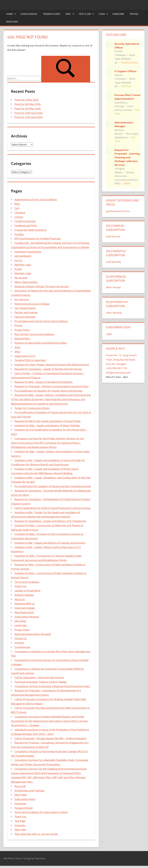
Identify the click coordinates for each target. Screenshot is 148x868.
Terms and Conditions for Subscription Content (41, 812)
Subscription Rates (25, 799)
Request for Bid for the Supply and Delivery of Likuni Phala (47, 421)
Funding (19, 234)
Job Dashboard (23, 256)
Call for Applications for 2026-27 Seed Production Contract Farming (53, 508)
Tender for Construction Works (32, 408)
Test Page (20, 821)
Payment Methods (25, 317)
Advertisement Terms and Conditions (36, 199)
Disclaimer (20, 804)
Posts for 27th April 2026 (29, 117)
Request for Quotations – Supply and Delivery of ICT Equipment (50, 521)
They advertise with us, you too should (36, 834)
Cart (17, 208)
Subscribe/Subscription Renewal (33, 634)
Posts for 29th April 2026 (29, 113)
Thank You (20, 586)
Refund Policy (22, 339)
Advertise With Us (25, 604)
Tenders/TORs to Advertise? (30, 360)
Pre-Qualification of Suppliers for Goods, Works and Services (48, 391)
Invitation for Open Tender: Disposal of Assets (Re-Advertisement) (52, 365)
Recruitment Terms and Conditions (34, 334)
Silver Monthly (114, 313)
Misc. (70, 14)
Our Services (22, 299)
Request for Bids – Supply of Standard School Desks (44, 382)
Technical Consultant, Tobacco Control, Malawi (41, 682)
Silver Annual (113, 287)
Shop (17, 347)
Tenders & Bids (51, 14)
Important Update (25, 608)
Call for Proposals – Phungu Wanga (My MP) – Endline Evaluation (50, 738)
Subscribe (118, 14)
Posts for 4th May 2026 (28, 108)
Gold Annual (113, 236)
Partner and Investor (26, 312)
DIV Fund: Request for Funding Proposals (38, 238)
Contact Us (21, 638)
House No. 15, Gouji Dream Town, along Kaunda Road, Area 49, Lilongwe (121, 360)
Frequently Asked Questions (31, 230)
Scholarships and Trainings (29, 791)
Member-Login (23, 273)
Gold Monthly (113, 262)
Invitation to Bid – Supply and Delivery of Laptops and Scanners (50, 543)
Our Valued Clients (25, 308)
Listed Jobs (21, 625)
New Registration (24, 612)
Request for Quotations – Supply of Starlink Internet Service (48, 369)
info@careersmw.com (118, 373)
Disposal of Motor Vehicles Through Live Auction (42, 286)
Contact (19, 217)
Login (103, 14)
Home (11, 14)
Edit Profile (21, 795)
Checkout (20, 212)
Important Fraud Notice (28, 252)
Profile (18, 269)
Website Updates (24, 595)
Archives (19, 643)
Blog (17, 204)
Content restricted (25, 221)
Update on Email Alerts (27, 591)
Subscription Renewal (27, 617)
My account (21, 278)
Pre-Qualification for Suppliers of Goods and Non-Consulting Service (53, 486)
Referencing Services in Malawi (32, 304)
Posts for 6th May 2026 (28, 104)
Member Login (23, 265)
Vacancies (20, 825)
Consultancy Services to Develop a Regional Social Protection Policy (52, 686)
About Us (20, 599)
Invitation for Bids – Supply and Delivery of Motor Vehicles (47, 425)
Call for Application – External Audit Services (39, 677)
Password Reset (24, 808)
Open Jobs (20, 830)
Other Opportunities (26, 282)
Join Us (18, 260)
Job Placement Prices (118, 211)
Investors (12, 22)
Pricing (134, 14)
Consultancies (29, 14)
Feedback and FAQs (26, 225)
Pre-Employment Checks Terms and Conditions (41, 321)
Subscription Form (25, 356)
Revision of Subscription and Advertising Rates (41, 343)
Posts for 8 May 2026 (26, 100)
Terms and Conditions (27, 582)
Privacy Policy (22, 330)
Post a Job (87, 14)
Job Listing (20, 621)
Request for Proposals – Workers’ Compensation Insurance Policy (52, 386)
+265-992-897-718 (116, 368)
